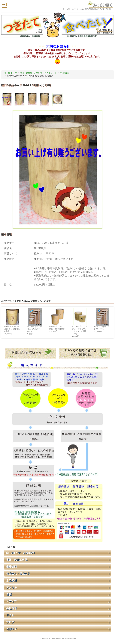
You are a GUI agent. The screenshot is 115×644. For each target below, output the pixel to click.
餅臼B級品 (64, 73)
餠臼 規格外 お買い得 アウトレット (38, 73)
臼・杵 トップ (10, 73)
